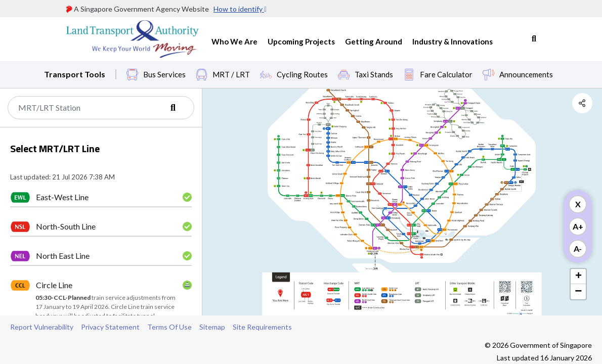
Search (534, 39)
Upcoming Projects (301, 41)
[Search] (101, 108)
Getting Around (374, 41)
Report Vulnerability (42, 327)
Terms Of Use (169, 327)
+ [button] (578, 277)
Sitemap (212, 327)
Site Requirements (262, 327)
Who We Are (234, 41)
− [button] (578, 292)
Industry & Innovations (453, 41)
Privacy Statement (110, 327)
